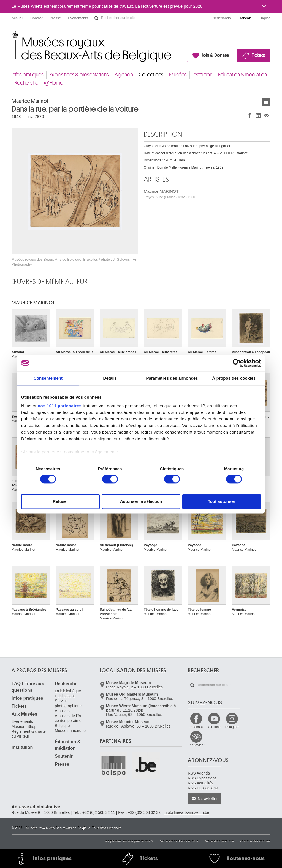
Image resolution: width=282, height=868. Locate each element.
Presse (55, 18)
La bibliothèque (68, 691)
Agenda (124, 75)
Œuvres (266, 102)
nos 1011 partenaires (60, 406)
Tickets (258, 55)
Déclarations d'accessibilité (178, 841)
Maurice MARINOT (169, 194)
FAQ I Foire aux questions (28, 687)
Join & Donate (215, 55)
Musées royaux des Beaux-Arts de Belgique (12, 36)
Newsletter (208, 799)
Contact (36, 18)
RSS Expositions (202, 778)
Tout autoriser (222, 501)
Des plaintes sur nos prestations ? (128, 841)
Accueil (17, 18)
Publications (65, 696)
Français (245, 18)
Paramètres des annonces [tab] (172, 378)
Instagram (232, 727)
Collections (151, 75)
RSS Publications (203, 788)
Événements (78, 18)
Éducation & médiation (242, 75)
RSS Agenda (199, 773)
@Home (54, 83)
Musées (178, 75)
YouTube (214, 727)
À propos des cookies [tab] (234, 378)
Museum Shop (24, 726)
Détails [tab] (110, 378)
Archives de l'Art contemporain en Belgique (69, 721)
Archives (62, 711)
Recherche (26, 83)
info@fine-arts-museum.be (186, 812)
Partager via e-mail (266, 115)
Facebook (196, 727)
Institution (202, 75)
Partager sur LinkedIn (258, 115)
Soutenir (64, 756)
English (265, 18)
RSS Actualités (201, 783)
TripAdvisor (196, 745)
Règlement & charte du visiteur (29, 734)
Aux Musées (24, 714)
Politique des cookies (255, 841)
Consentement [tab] (48, 378)
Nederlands (222, 18)
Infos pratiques (28, 75)
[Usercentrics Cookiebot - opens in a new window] (237, 363)
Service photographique (68, 703)
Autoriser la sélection (141, 501)
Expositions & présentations (79, 75)
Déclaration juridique (219, 841)
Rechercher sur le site (96, 18)
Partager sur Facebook (250, 115)
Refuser (61, 501)
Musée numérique (70, 731)
